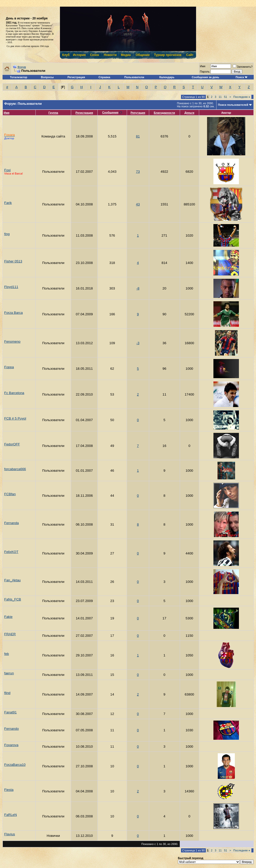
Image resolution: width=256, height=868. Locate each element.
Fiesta (9, 790)
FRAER (10, 634)
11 (220, 97)
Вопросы (47, 77)
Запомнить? (243, 67)
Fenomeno (12, 342)
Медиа (126, 55)
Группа (53, 113)
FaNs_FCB (13, 599)
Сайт (190, 55)
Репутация (138, 113)
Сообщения (110, 112)
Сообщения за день (205, 77)
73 (138, 172)
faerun (9, 673)
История (79, 55)
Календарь (167, 77)
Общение (142, 55)
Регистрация (76, 77)
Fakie (9, 617)
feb (7, 654)
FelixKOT (11, 552)
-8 (138, 288)
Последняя (242, 97)
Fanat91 (11, 712)
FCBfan (10, 494)
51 (225, 97)
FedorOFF (12, 444)
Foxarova (11, 745)
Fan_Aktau (12, 580)
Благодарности (164, 113)
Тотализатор (19, 77)
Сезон (94, 55)
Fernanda (12, 523)
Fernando (12, 729)
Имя (7, 113)
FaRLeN (11, 815)
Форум (22, 67)
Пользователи (134, 77)
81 (138, 136)
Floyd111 (11, 287)
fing (7, 234)
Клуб (66, 55)
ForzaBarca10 (15, 765)
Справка (104, 77)
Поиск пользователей (233, 105)
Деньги (189, 113)
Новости (110, 55)
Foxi (8, 170)
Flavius (10, 834)
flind (7, 693)
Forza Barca (14, 313)
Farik (8, 203)
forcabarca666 (15, 469)
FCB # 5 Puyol (15, 418)
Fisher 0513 (13, 261)
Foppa (9, 367)
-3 (138, 343)
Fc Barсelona (14, 393)
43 (138, 204)
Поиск (240, 77)
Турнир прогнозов (167, 55)
